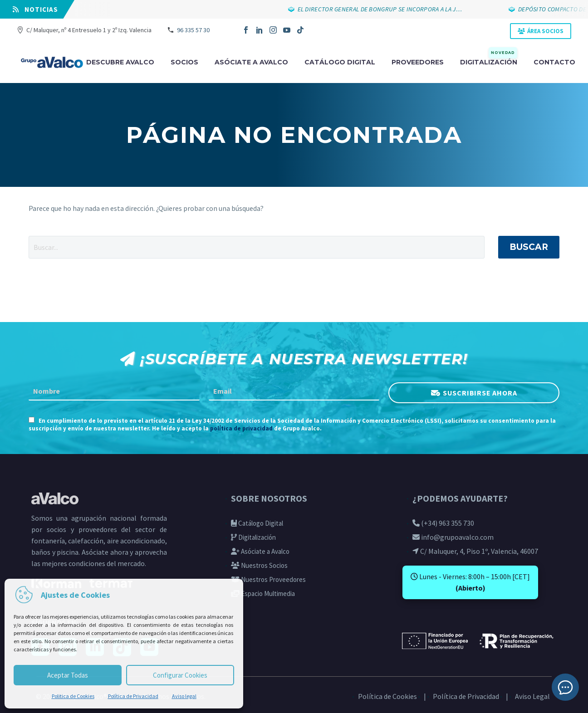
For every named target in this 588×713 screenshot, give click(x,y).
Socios (184, 62)
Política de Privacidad (133, 696)
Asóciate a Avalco (260, 551)
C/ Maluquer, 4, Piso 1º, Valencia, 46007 (475, 551)
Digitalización (489, 61)
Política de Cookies (387, 696)
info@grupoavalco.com (453, 537)
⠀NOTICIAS (35, 9)
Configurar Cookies (180, 675)
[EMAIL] (294, 391)
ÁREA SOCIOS (545, 31)
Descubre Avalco (120, 62)
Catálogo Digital (257, 523)
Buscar (529, 247)
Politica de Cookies (73, 696)
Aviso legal (184, 696)
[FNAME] (114, 391)
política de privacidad (241, 428)
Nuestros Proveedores (268, 579)
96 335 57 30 (193, 30)
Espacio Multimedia (263, 593)
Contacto (554, 62)
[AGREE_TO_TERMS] (32, 420)
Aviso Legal (532, 696)
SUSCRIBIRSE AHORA (480, 393)
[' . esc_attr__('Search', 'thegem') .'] (257, 247)
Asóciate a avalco (251, 62)
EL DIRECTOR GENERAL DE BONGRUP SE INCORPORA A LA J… (380, 9)
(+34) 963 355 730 (443, 523)
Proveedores (418, 62)
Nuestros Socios (259, 565)
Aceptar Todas (68, 675)
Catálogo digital (340, 62)
